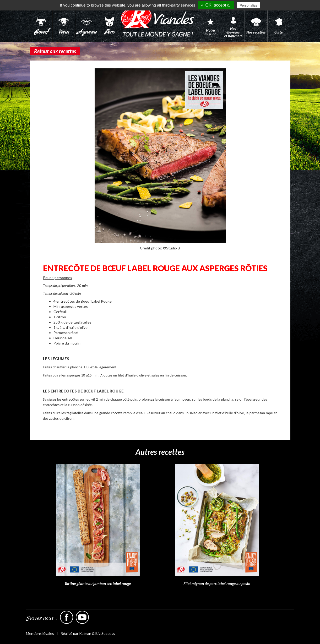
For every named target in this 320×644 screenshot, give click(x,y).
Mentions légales (40, 633)
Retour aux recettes (55, 51)
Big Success (105, 633)
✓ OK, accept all (216, 5)
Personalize (248, 5)
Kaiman (85, 633)
